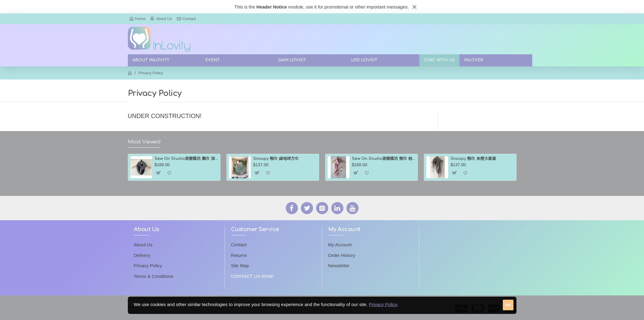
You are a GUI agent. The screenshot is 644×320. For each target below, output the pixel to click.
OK (508, 305)
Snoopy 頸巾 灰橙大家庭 (473, 159)
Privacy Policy (383, 304)
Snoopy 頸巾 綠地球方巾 (276, 159)
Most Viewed (144, 142)
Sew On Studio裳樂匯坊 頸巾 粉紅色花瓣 (384, 159)
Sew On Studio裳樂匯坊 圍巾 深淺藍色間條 (186, 159)
